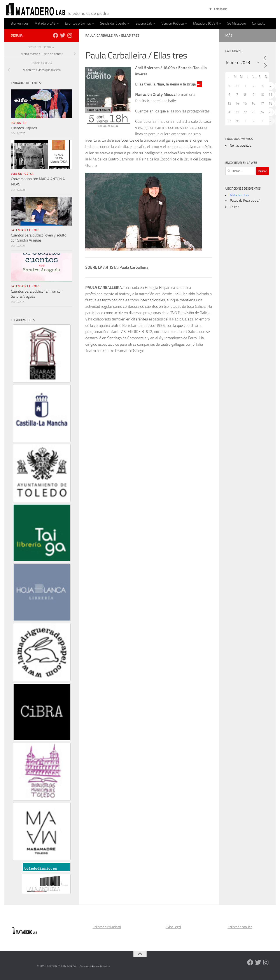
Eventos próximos (78, 23)
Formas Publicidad (101, 967)
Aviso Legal (173, 927)
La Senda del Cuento (25, 230)
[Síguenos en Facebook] (56, 35)
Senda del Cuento (113, 23)
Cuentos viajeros (24, 128)
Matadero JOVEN (206, 23)
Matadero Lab (239, 195)
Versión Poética (173, 23)
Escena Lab (144, 23)
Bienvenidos (20, 23)
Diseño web (86, 967)
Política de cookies (240, 927)
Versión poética (22, 174)
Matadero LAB (45, 23)
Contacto (259, 23)
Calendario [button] (218, 9)
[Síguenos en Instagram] (70, 35)
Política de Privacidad (107, 927)
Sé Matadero (237, 23)
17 (262, 104)
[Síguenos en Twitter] (63, 35)
